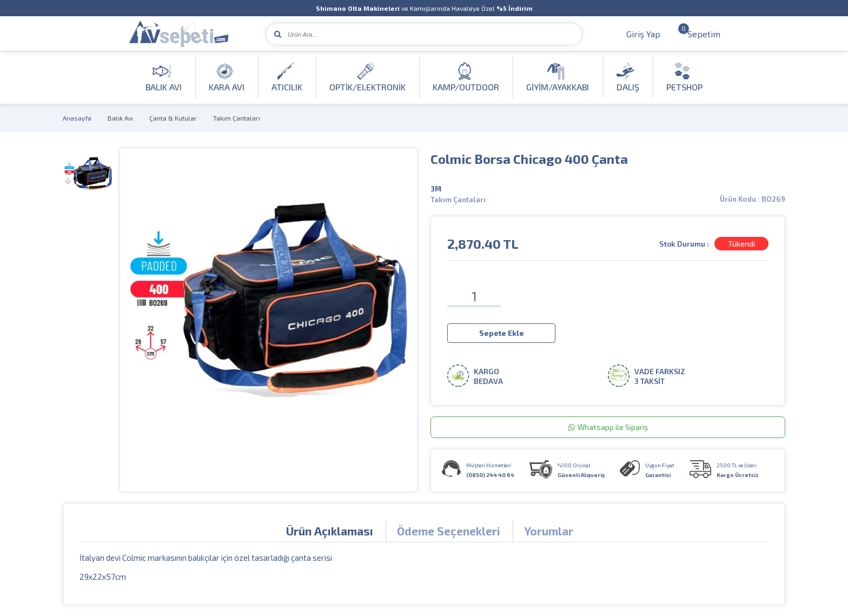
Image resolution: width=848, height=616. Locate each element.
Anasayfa (77, 118)
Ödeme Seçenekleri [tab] (449, 531)
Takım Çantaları (237, 118)
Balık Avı (120, 118)
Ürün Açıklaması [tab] (330, 531)
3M (436, 189)
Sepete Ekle (502, 333)
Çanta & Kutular (173, 118)
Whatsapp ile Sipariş (608, 427)
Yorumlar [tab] (549, 531)
